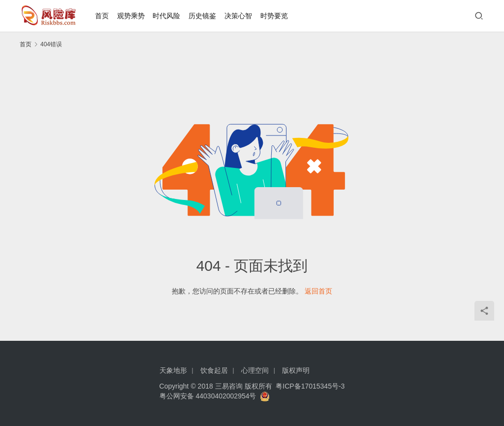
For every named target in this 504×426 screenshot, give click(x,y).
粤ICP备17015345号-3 (310, 386)
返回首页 (318, 291)
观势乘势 (131, 16)
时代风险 (166, 16)
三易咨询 (229, 386)
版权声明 (296, 370)
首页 (102, 16)
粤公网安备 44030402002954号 (210, 396)
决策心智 (238, 16)
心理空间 (255, 370)
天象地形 (173, 370)
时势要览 (274, 16)
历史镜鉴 (202, 16)
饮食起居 (214, 370)
